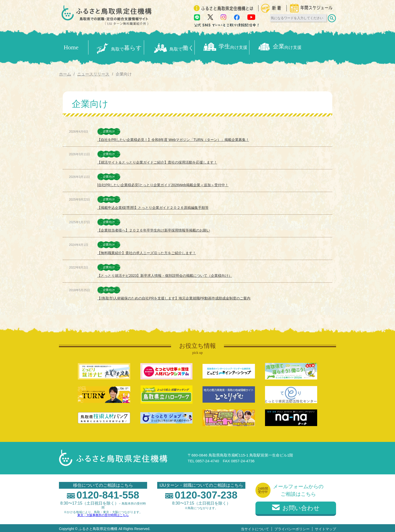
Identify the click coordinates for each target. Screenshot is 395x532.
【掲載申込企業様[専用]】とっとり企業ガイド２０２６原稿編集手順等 (153, 206)
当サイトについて (255, 527)
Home (71, 47)
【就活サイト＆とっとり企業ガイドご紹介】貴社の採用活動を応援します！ (157, 161)
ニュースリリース (93, 72)
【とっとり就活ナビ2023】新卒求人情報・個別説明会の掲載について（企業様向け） (165, 274)
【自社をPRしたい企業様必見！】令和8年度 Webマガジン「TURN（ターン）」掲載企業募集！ (173, 138)
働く (183, 47)
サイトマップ (325, 527)
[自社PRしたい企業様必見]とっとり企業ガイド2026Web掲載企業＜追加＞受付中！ (163, 183)
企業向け (109, 130)
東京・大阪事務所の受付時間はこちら (103, 513)
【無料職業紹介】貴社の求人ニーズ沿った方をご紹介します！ (147, 251)
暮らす (120, 47)
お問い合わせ (296, 506)
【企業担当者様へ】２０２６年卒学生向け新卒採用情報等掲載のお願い (154, 229)
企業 (310, 47)
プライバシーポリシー (292, 527)
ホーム (65, 72)
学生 (246, 47)
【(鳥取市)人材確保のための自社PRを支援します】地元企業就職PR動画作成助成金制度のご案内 (174, 297)
